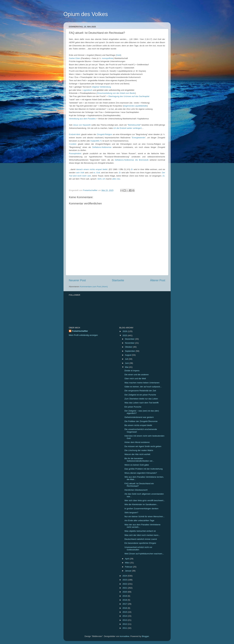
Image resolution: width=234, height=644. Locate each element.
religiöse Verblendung (101, 87)
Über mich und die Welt (135, 379)
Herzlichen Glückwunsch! (136, 490)
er (94, 173)
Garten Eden (75, 58)
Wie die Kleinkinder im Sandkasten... (141, 504)
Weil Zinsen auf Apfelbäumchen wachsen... (144, 554)
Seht (99, 179)
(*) (101, 141)
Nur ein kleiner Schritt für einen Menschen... (145, 516)
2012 (125, 624)
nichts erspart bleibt (98, 169)
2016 (125, 608)
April (127, 559)
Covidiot (73, 144)
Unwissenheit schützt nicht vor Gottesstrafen (138, 548)
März (128, 563)
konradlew (125, 636)
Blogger (145, 636)
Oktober (129, 347)
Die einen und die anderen (137, 375)
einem (86, 169)
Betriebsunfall (134, 125)
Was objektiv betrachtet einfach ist (140, 531)
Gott (98, 173)
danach (80, 169)
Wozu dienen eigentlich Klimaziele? (141, 473)
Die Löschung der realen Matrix (139, 450)
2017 (125, 604)
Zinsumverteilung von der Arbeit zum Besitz (116, 93)
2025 (125, 335)
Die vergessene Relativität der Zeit (140, 391)
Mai (127, 367)
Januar (128, 571)
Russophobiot (75, 153)
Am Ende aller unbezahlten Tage (139, 520)
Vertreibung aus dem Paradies (82, 119)
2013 (125, 620)
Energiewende (139, 138)
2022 (125, 584)
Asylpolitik (95, 141)
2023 (125, 580)
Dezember (130, 339)
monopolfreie (108, 58)
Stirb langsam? (131, 513)
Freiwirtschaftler (80, 331)
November (130, 343)
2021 (125, 588)
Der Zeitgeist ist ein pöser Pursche (140, 395)
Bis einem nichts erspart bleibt (138, 425)
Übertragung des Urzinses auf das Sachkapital (129, 96)
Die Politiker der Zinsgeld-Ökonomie (141, 421)
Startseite (118, 280)
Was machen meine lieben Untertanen (142, 383)
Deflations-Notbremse (102, 147)
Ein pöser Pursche (133, 407)
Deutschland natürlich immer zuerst (141, 539)
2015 (125, 612)
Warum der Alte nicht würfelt (137, 454)
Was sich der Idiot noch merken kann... (142, 535)
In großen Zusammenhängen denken (141, 509)
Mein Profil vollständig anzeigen (83, 335)
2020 (125, 592)
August (129, 355)
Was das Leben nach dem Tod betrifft (141, 403)
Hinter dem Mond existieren (137, 442)
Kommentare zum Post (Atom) (94, 287)
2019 (125, 596)
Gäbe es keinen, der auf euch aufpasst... (143, 387)
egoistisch (88, 90)
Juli (127, 359)
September (130, 351)
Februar (129, 567)
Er (132, 169)
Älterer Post (158, 280)
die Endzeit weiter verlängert (129, 128)
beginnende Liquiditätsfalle (135, 106)
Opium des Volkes (86, 14)
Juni (127, 363)
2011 (125, 628)
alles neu (116, 179)
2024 (125, 576)
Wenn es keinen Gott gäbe (137, 465)
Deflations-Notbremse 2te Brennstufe (132, 160)
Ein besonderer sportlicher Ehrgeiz (140, 543)
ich (115, 128)
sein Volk (80, 173)
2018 (125, 600)
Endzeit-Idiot (75, 134)
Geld (118, 55)
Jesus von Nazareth (82, 125)
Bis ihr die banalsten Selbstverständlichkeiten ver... (139, 460)
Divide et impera (132, 371)
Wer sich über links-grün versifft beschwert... (145, 500)
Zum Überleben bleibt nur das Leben (141, 399)
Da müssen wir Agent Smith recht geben (143, 446)
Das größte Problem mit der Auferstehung (143, 469)
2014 (125, 616)
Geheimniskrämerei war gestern (139, 417)
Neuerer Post (77, 280)
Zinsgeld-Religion (105, 134)
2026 (125, 331)
